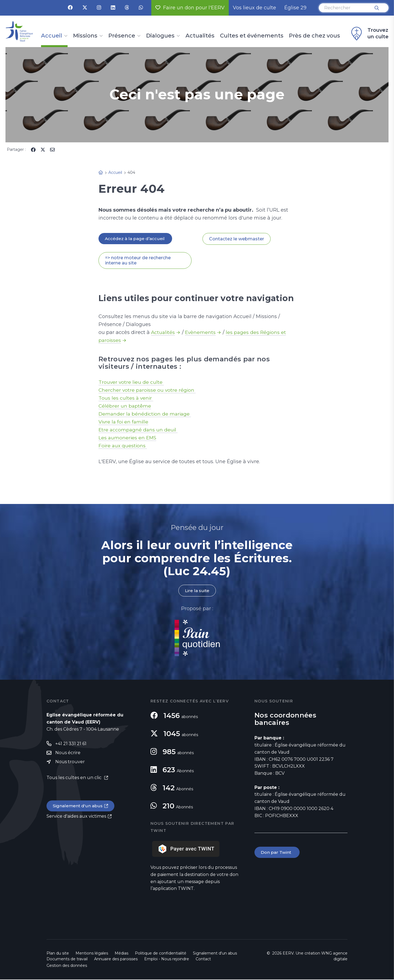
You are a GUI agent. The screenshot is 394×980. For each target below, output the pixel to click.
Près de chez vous (315, 36)
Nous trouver (70, 763)
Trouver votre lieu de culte (132, 382)
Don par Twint (277, 853)
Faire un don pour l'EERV (190, 8)
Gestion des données (67, 966)
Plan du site (58, 954)
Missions (85, 36)
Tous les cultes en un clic (75, 779)
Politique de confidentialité (161, 954)
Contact (203, 959)
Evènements (201, 333)
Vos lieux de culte (254, 8)
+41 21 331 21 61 (71, 744)
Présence (122, 36)
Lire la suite (197, 591)
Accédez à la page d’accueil (136, 239)
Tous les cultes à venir (126, 398)
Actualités (200, 36)
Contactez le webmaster (237, 239)
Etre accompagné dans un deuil (139, 430)
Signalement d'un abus (78, 807)
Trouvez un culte (369, 34)
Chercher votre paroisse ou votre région (148, 390)
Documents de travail (67, 959)
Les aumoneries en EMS (128, 438)
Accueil (52, 36)
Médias (121, 954)
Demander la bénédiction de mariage (146, 414)
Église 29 (295, 8)
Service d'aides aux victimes (76, 818)
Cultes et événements (252, 36)
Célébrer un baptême (125, 406)
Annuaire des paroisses (116, 959)
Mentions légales (92, 954)
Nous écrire (68, 753)
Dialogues (160, 36)
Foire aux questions (123, 446)
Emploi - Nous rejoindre (167, 959)
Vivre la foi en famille (124, 422)
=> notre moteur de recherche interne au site (138, 261)
